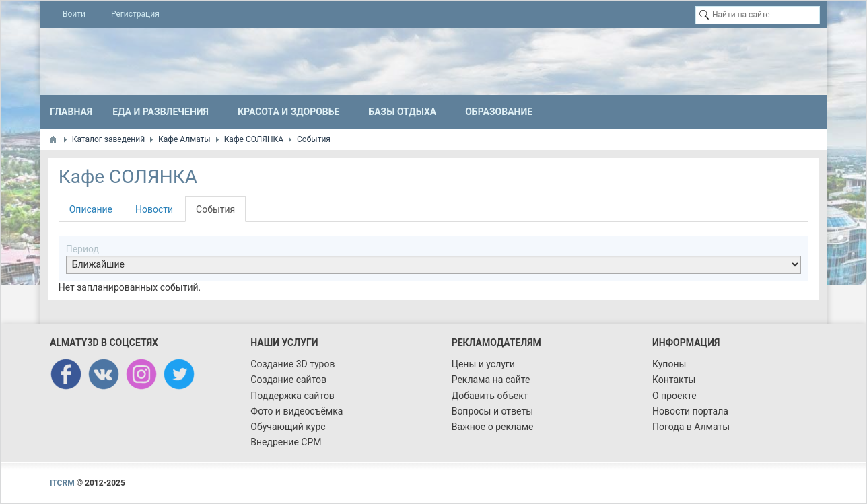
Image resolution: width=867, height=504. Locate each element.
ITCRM (62, 483)
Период (82, 249)
